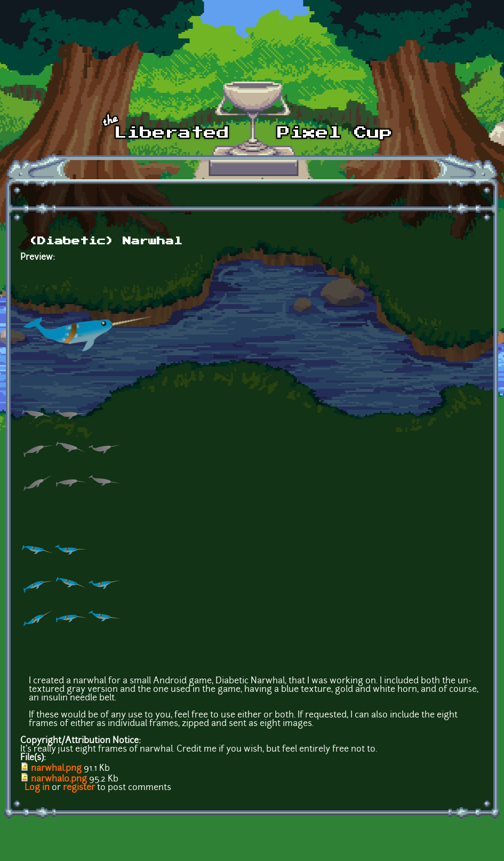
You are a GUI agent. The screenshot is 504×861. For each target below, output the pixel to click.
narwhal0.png (59, 779)
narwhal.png (56, 769)
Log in (37, 788)
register (79, 788)
